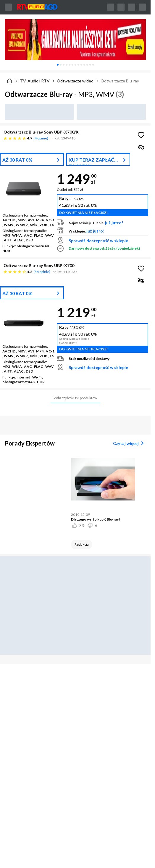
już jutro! (114, 223)
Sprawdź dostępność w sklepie (98, 241)
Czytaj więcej (129, 443)
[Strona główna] (9, 81)
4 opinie (41, 138)
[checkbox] (141, 147)
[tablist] (75, 65)
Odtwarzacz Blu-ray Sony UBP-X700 (39, 265)
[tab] (58, 65)
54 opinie (42, 272)
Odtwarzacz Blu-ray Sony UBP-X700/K (41, 132)
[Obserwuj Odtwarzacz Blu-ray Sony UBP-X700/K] (141, 135)
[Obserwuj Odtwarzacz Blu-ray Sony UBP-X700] (141, 269)
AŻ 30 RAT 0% (17, 160)
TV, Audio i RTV (35, 81)
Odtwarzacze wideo (75, 81)
